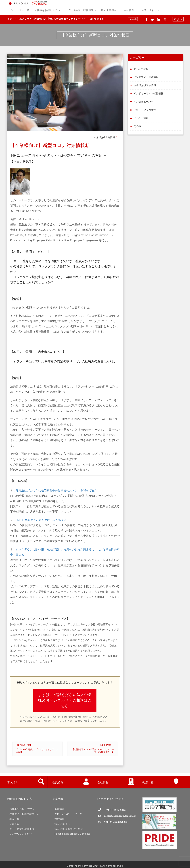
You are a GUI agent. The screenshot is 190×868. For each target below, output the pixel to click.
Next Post (92, 748)
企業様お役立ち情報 (104, 137)
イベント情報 (141, 118)
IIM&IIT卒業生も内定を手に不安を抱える (41, 520)
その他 (137, 126)
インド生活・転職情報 (82, 10)
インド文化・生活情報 (146, 77)
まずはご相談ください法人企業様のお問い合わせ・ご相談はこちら (65, 700)
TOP (12, 10)
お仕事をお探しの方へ (49, 10)
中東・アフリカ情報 (145, 110)
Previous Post (38, 748)
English (178, 19)
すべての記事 (141, 69)
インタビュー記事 (144, 102)
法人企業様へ (110, 10)
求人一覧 (24, 10)
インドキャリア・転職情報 (148, 93)
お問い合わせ (150, 10)
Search (133, 19)
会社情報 (130, 10)
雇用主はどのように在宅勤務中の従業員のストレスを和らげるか (56, 490)
